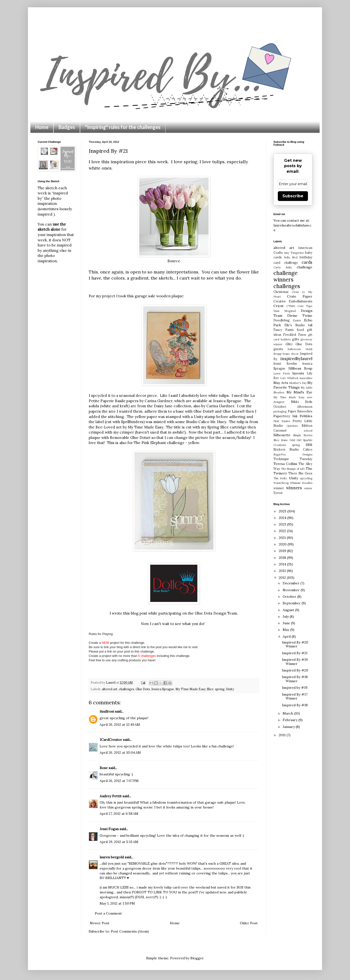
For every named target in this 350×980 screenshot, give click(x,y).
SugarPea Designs (293, 454)
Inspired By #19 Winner (295, 662)
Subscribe (293, 196)
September (292, 603)
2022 (283, 531)
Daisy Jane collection (173, 406)
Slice (210, 689)
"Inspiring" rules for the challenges (123, 127)
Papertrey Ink (285, 416)
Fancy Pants (284, 330)
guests (278, 349)
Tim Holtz (280, 478)
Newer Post (100, 923)
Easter (297, 320)
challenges (127, 689)
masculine (306, 378)
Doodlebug (282, 320)
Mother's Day (298, 383)
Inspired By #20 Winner (295, 644)
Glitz (289, 344)
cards (307, 262)
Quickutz (292, 426)
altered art (110, 689)
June (287, 623)
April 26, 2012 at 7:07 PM (119, 781)
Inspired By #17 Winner (295, 696)
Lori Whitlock (289, 378)
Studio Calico (301, 449)
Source (174, 261)
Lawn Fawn (282, 373)
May (286, 630)
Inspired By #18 (295, 705)
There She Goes (300, 473)
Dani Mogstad (285, 311)
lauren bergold (112, 857)
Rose (104, 768)
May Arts (281, 383)
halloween (294, 349)
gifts (296, 339)
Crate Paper (300, 296)
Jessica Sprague (227, 401)
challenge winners (285, 276)
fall (310, 325)
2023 (283, 524)
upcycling (306, 478)
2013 (283, 571)
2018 (283, 558)
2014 (283, 564)
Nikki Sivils (302, 402)
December (292, 583)
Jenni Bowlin (285, 363)
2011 (283, 735)
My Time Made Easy (190, 689)
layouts (298, 373)
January (289, 727)
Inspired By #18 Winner (295, 679)
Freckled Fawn (294, 335)
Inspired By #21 (295, 653)
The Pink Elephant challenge (160, 443)
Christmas (281, 292)
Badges (67, 127)
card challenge (286, 263)
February (291, 720)
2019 (283, 551)
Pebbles (306, 416)
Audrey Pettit (111, 796)
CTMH (291, 306)
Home (42, 127)
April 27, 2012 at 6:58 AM (119, 814)
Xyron (278, 493)
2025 (283, 511)
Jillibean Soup (300, 368)
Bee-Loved (105, 427)
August (289, 610)
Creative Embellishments (293, 301)
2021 (283, 538)
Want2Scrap (281, 483)
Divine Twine (300, 316)
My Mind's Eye (299, 392)
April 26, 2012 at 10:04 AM (120, 753)
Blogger (197, 958)
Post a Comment (108, 913)
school (308, 431)
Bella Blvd (291, 257)
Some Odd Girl (291, 440)
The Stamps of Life (293, 469)
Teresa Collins (285, 464)
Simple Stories (303, 435)
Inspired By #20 (295, 670)
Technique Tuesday (293, 459)
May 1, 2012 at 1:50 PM (117, 903)
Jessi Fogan (109, 829)
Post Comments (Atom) (130, 931)
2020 (283, 544)
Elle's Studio (294, 325)
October (290, 597)
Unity (230, 689)
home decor (291, 354)
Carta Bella (283, 267)
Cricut (279, 306)
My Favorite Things (293, 385)
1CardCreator (111, 740)
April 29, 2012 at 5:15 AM (119, 842)
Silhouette (282, 435)
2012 (283, 578)
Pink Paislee (282, 421)
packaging (280, 411)
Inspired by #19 (295, 688)
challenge (305, 267)
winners (294, 488)
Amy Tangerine (294, 253)
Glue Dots (143, 689)
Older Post (249, 923)
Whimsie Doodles (301, 483)
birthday (306, 257)
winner (279, 488)
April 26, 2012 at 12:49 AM (120, 725)
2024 (283, 518)
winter (308, 488)
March (288, 713)
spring (220, 689)
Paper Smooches (300, 411)
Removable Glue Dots (130, 438)
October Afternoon (293, 407)
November (292, 590)
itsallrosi (107, 711)
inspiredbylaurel (296, 359)
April (287, 636)
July (286, 617)
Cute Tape (305, 306)
